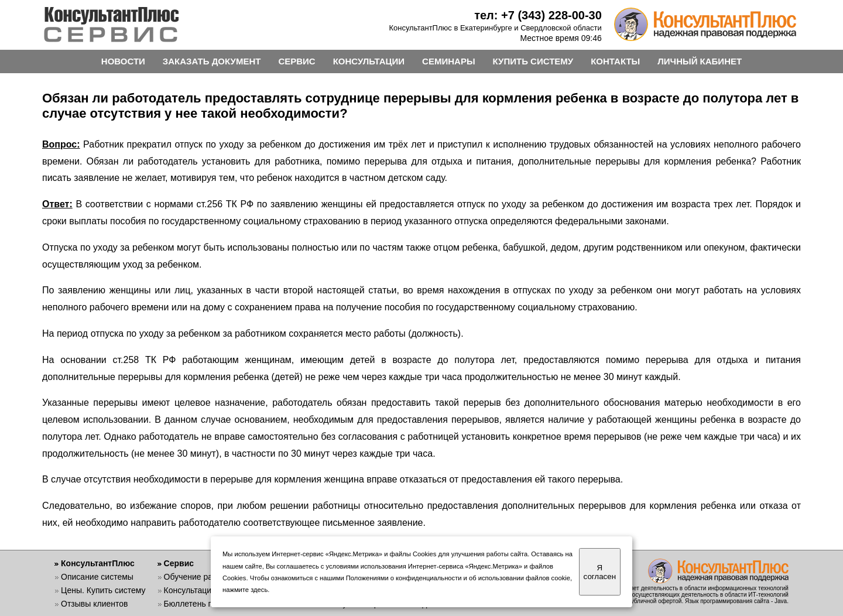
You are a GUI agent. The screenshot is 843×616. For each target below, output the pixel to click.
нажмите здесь (245, 590)
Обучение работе (197, 577)
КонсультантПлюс (98, 563)
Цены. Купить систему (103, 590)
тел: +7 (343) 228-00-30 (538, 15)
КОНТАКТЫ (615, 61)
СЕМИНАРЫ (448, 61)
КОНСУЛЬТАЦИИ (369, 61)
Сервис (179, 563)
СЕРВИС (297, 61)
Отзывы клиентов (94, 604)
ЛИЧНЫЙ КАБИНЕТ (700, 61)
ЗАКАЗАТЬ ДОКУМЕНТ (212, 61)
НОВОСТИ (123, 61)
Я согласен (600, 572)
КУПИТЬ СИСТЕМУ (533, 61)
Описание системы (97, 577)
